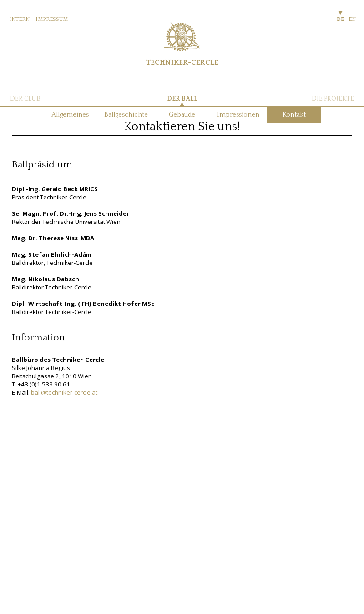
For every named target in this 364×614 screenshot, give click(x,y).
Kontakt (294, 115)
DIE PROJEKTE (333, 99)
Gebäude (182, 115)
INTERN (19, 19)
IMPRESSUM (52, 19)
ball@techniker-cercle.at (64, 392)
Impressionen (238, 115)
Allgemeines (70, 115)
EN (352, 19)
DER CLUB (25, 99)
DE (340, 19)
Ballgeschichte (126, 115)
